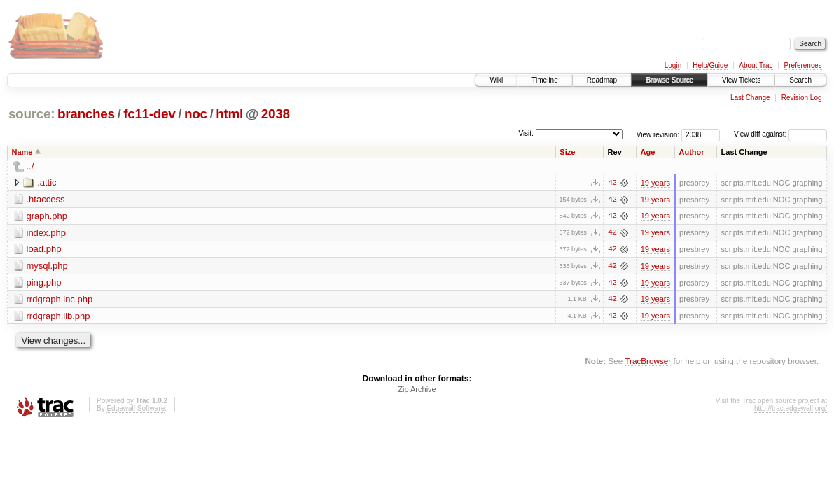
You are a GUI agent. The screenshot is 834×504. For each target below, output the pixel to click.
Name (22, 152)
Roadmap (602, 80)
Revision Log (802, 98)
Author (692, 152)
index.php (46, 233)
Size (567, 152)
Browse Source (669, 80)
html (229, 114)
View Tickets (741, 80)
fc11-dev (149, 114)
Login (673, 65)
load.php (44, 250)
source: (32, 114)
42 (612, 183)
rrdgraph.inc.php (60, 300)
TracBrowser (648, 362)
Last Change (750, 98)
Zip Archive (417, 391)
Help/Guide (710, 65)
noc (196, 114)
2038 (276, 114)
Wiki (496, 80)
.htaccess (46, 199)
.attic (47, 182)
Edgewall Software (135, 410)
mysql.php (47, 266)
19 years (655, 183)
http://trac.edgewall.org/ (791, 410)
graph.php (47, 216)
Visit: (526, 133)
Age (648, 152)
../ (30, 166)
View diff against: (780, 134)
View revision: (658, 134)
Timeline (544, 80)
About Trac (756, 65)
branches (86, 114)
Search (800, 80)
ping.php (44, 283)
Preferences (803, 65)
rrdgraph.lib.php (58, 317)
